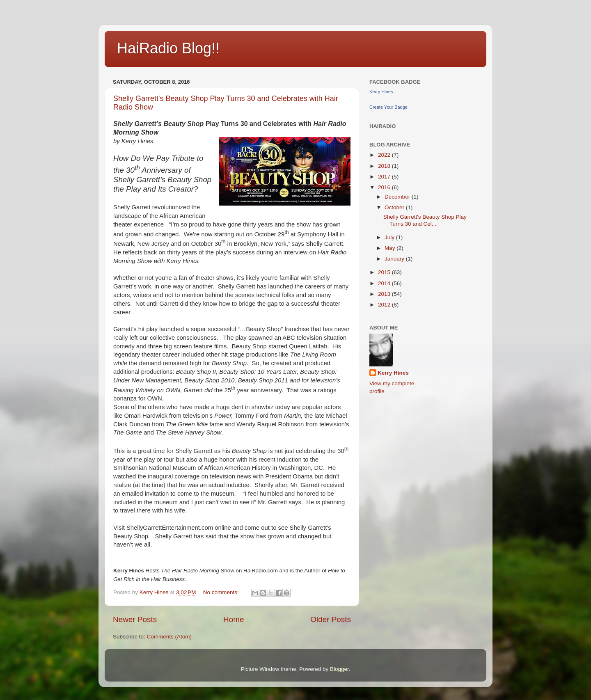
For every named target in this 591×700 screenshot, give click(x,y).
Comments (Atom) (170, 637)
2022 (385, 155)
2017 (385, 177)
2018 (385, 166)
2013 (385, 294)
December (398, 197)
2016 (385, 187)
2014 (385, 283)
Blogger (339, 669)
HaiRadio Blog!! (168, 48)
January (395, 259)
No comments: (222, 592)
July (390, 237)
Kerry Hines (381, 92)
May (391, 248)
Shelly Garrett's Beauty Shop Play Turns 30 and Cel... (425, 220)
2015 (385, 272)
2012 (385, 305)
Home (234, 619)
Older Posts (331, 619)
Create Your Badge (388, 107)
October (395, 207)
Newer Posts (135, 619)
